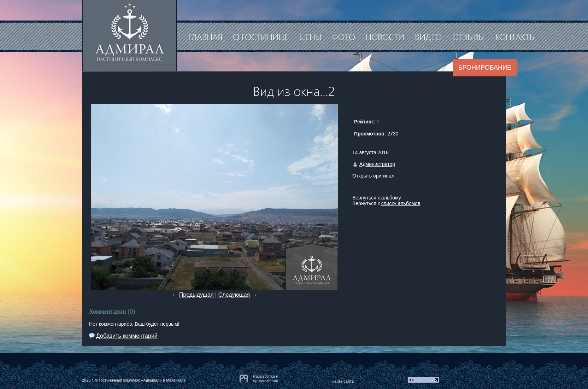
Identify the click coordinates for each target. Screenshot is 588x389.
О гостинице (261, 36)
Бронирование (485, 68)
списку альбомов (401, 203)
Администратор (377, 164)
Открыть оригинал (373, 176)
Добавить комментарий (127, 336)
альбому (391, 198)
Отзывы (469, 36)
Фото (344, 36)
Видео (428, 36)
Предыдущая (196, 295)
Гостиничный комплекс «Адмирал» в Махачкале (142, 380)
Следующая (234, 295)
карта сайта (343, 381)
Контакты (516, 36)
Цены (310, 36)
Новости (385, 36)
